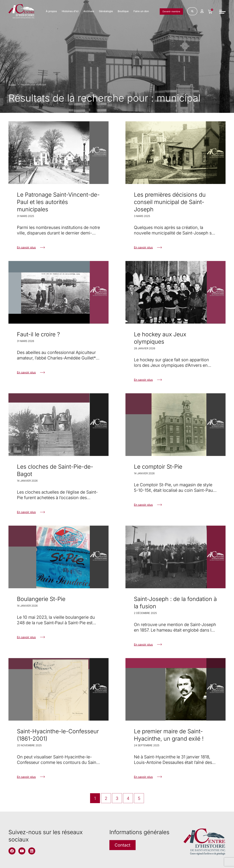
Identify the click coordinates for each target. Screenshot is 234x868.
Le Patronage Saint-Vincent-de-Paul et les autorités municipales (58, 202)
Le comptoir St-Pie (158, 467)
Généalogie (106, 11)
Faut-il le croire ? (38, 334)
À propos (51, 11)
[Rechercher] (192, 11)
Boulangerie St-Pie (41, 599)
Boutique (123, 11)
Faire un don (141, 11)
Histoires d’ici (70, 11)
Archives (89, 11)
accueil (12, 85)
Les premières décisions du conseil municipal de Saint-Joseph (170, 202)
